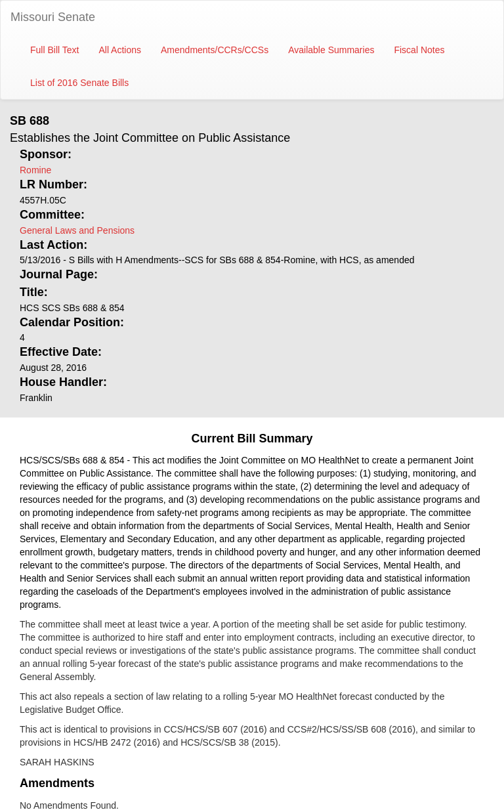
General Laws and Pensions (77, 230)
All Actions (120, 50)
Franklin (36, 398)
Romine (35, 170)
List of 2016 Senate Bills (79, 83)
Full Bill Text (54, 50)
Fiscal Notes (419, 50)
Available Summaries (331, 50)
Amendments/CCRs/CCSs (215, 50)
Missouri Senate (53, 17)
